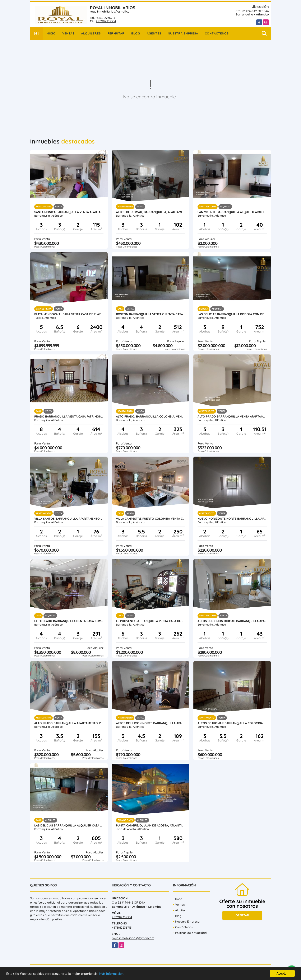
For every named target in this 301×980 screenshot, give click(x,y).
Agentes (154, 33)
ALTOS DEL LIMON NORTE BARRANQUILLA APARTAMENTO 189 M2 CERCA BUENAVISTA (151, 723)
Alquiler (180, 910)
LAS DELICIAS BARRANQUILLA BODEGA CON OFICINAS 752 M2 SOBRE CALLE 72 (232, 314)
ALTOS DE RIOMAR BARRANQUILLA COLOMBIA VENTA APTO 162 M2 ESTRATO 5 (232, 723)
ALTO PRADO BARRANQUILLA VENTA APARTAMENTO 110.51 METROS (232, 416)
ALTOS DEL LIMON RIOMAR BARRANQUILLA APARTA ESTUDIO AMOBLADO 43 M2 (232, 621)
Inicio (51, 33)
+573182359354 (106, 21)
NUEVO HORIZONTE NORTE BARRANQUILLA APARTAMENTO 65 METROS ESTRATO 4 (232, 519)
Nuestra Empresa (183, 33)
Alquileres (91, 33)
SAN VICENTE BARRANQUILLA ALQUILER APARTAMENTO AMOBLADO (232, 212)
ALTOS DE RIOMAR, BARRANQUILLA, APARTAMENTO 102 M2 (151, 212)
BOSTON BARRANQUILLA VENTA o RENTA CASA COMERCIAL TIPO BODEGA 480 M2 (151, 314)
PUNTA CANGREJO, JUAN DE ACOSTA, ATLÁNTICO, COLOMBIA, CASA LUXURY (151, 825)
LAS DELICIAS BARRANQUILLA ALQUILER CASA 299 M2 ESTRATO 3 (69, 825)
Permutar (116, 33)
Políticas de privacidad (191, 933)
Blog (136, 33)
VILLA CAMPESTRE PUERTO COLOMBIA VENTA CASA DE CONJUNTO (151, 519)
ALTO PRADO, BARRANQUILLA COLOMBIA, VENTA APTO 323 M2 (151, 416)
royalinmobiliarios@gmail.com (111, 11)
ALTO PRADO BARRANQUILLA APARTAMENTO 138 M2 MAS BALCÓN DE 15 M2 (69, 723)
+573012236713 (105, 18)
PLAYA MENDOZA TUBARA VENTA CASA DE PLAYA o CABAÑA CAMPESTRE (69, 314)
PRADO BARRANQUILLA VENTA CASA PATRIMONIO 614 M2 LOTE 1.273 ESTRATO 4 (69, 416)
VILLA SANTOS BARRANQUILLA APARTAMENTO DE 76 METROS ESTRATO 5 (69, 519)
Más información (111, 974)
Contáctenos (217, 33)
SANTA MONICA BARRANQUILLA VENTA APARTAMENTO (69, 212)
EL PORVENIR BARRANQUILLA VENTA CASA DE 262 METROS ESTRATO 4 (151, 621)
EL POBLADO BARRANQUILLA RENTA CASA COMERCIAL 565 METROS (69, 621)
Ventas (68, 33)
